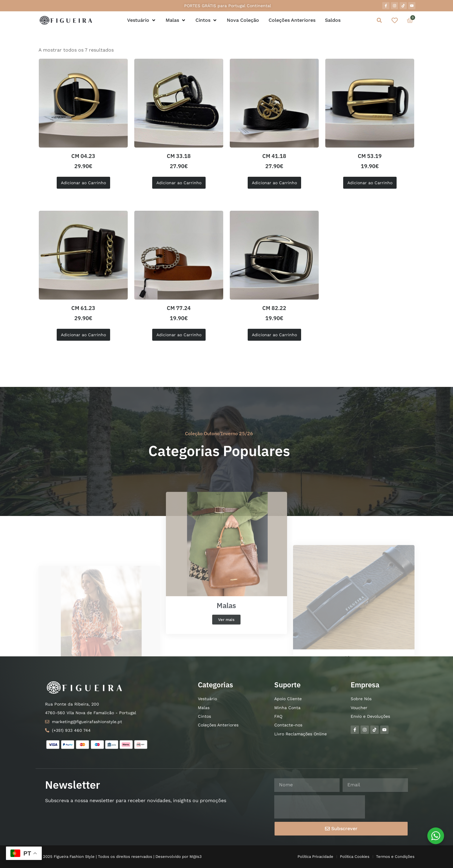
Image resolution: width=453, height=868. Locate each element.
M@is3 (196, 857)
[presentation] (320, 807)
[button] (379, 20)
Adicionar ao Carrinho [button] (83, 183)
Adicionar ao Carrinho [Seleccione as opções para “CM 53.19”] (370, 183)
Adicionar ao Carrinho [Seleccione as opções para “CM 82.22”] (274, 335)
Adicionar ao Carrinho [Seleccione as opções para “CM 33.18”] (179, 183)
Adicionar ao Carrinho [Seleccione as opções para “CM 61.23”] (83, 335)
